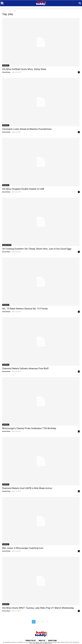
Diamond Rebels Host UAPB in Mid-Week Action (27, 488)
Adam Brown (6, 72)
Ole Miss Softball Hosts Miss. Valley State (24, 69)
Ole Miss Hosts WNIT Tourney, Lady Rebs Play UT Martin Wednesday (38, 608)
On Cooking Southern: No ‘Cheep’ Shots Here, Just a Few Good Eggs (37, 249)
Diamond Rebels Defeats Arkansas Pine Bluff (25, 368)
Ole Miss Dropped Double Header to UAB (23, 189)
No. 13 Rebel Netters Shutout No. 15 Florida (25, 309)
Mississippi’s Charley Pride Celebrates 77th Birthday (29, 428)
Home (4, 11)
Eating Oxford (7, 245)
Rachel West (6, 252)
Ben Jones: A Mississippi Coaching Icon (23, 548)
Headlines (6, 65)
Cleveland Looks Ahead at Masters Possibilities (27, 129)
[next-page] (47, 622)
